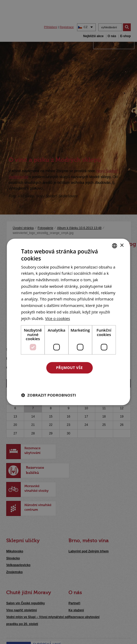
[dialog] (68, 322)
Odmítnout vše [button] (69, 382)
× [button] (122, 246)
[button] (49, 395)
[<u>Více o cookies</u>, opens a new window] (58, 318)
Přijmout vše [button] (69, 368)
